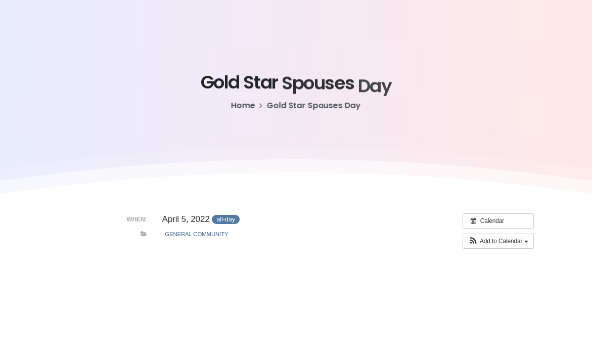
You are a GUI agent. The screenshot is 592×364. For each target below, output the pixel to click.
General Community (196, 234)
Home (242, 105)
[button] (498, 241)
